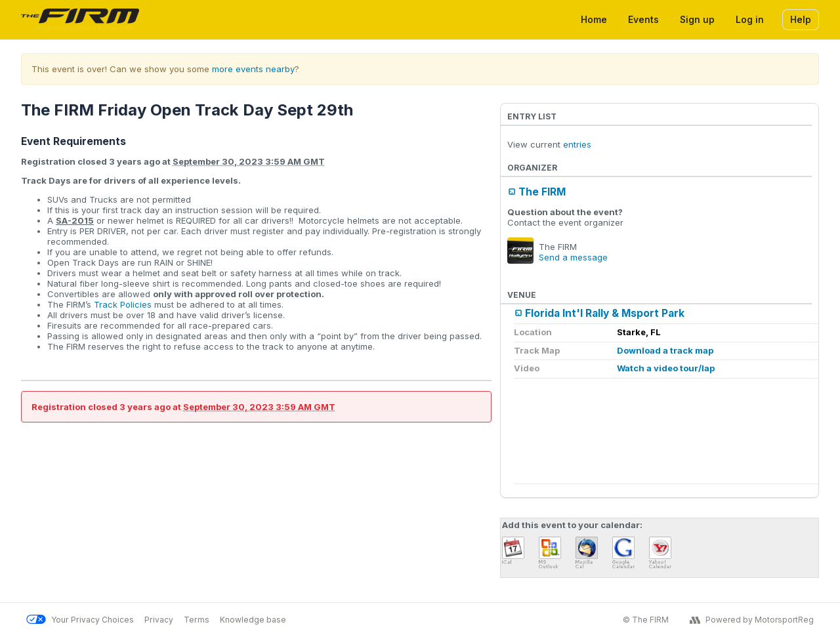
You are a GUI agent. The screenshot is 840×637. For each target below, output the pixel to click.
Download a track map (665, 350)
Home (594, 19)
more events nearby (253, 69)
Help (801, 19)
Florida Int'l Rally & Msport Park (605, 313)
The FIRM (542, 192)
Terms (197, 620)
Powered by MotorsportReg (752, 620)
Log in (750, 19)
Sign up (697, 19)
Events (643, 19)
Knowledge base (253, 620)
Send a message (573, 257)
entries (577, 144)
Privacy (159, 620)
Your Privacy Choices (80, 620)
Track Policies (123, 304)
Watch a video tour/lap (666, 368)
